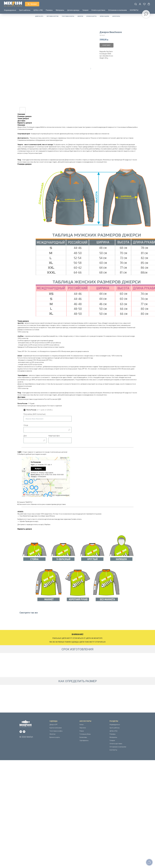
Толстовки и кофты (68, 16)
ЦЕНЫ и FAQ (38, 10)
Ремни (82, 731)
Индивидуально (10, 10)
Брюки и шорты (91, 16)
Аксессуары (116, 16)
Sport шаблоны (25, 10)
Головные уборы (85, 734)
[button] (136, 4)
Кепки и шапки (104, 16)
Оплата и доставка (98, 10)
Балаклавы (83, 737)
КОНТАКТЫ (134, 10)
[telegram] (21, 732)
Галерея (85, 10)
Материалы (60, 10)
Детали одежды (73, 10)
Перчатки (83, 728)
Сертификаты (84, 741)
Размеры (49, 10)
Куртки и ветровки (56, 728)
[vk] (24, 732)
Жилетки (80, 16)
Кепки (82, 725)
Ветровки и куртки (53, 16)
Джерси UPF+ (39, 16)
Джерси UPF (54, 725)
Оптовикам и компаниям (117, 10)
